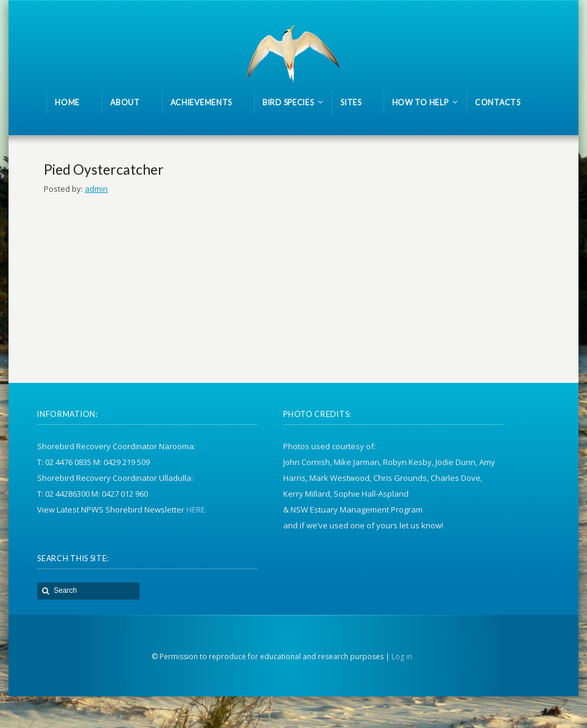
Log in (402, 656)
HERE (196, 509)
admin (96, 189)
